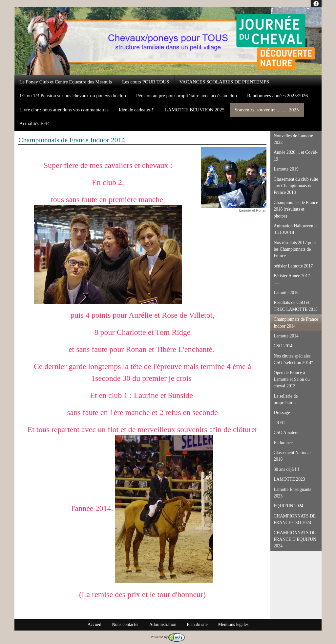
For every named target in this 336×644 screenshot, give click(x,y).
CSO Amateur (286, 433)
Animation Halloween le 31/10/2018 (296, 229)
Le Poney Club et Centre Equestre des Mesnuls (66, 82)
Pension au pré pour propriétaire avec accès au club (187, 96)
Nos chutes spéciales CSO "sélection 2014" (293, 359)
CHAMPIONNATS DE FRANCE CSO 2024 (295, 519)
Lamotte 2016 (286, 293)
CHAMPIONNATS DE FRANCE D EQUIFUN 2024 (295, 540)
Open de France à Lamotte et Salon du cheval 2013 (292, 379)
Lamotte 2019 (286, 169)
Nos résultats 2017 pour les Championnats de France (295, 249)
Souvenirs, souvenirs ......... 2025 (267, 110)
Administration (163, 624)
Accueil (94, 624)
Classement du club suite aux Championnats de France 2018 (296, 186)
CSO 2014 (283, 346)
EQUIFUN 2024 (288, 506)
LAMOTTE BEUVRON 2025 (195, 110)
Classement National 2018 (292, 456)
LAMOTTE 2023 (289, 479)
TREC (279, 423)
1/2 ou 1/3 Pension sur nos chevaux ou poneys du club (73, 96)
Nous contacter (125, 624)
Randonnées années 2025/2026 (277, 96)
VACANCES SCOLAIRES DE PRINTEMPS (224, 82)
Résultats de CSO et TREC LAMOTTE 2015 (296, 306)
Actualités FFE (34, 124)
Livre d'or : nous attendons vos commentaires (64, 110)
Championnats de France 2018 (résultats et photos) (296, 209)
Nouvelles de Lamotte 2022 (293, 139)
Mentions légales (233, 624)
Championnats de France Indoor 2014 (296, 322)
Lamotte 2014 (286, 336)
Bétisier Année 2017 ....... (292, 279)
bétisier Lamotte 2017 (293, 266)
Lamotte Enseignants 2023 (292, 493)
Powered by (168, 637)
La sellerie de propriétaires (286, 399)
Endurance (283, 443)
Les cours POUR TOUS (146, 82)
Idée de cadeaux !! (137, 110)
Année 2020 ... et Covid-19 (296, 156)
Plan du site (197, 624)
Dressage (282, 413)
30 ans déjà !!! (286, 469)
